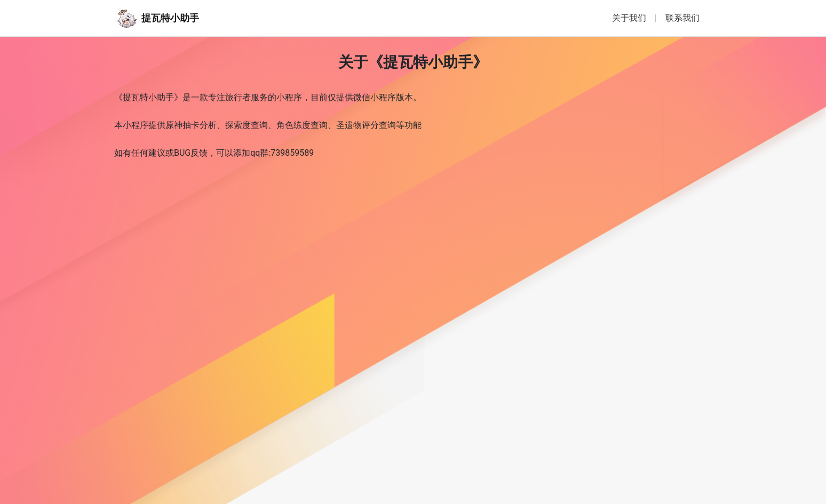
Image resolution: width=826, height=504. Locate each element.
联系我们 (682, 18)
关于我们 (629, 18)
